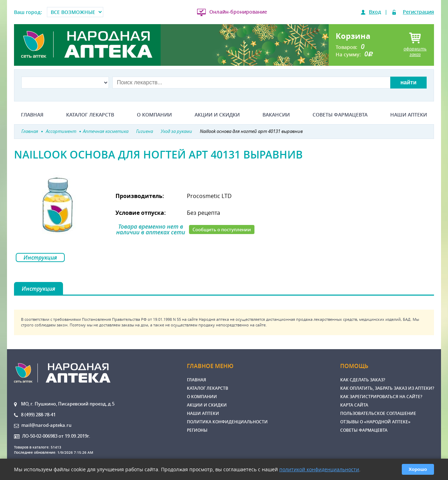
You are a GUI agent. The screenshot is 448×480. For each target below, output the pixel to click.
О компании (154, 115)
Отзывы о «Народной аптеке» (375, 422)
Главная (32, 115)
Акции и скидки (217, 115)
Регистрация (418, 12)
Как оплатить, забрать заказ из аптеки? (387, 388)
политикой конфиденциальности (319, 469)
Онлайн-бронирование (238, 12)
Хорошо (418, 469)
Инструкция (40, 257)
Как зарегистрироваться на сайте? (381, 397)
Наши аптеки (409, 115)
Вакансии (276, 115)
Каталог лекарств (90, 115)
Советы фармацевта (340, 115)
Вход (375, 12)
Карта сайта (354, 405)
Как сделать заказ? (363, 380)
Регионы (197, 430)
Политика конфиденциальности (227, 422)
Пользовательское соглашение (378, 413)
